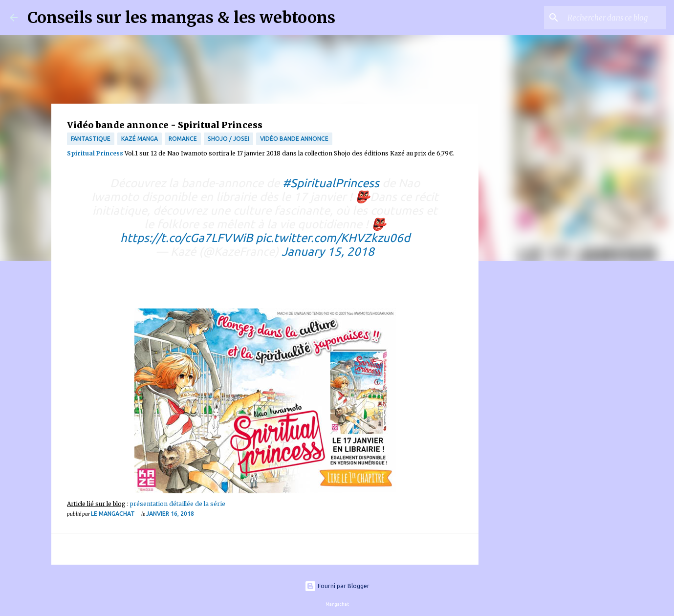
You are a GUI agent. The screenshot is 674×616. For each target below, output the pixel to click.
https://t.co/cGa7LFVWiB (186, 238)
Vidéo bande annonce (294, 139)
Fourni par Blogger (337, 586)
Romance (183, 139)
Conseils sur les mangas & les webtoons (181, 18)
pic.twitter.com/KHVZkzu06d (333, 238)
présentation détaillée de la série (178, 504)
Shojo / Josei (228, 139)
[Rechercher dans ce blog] (615, 18)
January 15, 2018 (328, 252)
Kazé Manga (140, 139)
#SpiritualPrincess (331, 183)
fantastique (91, 139)
